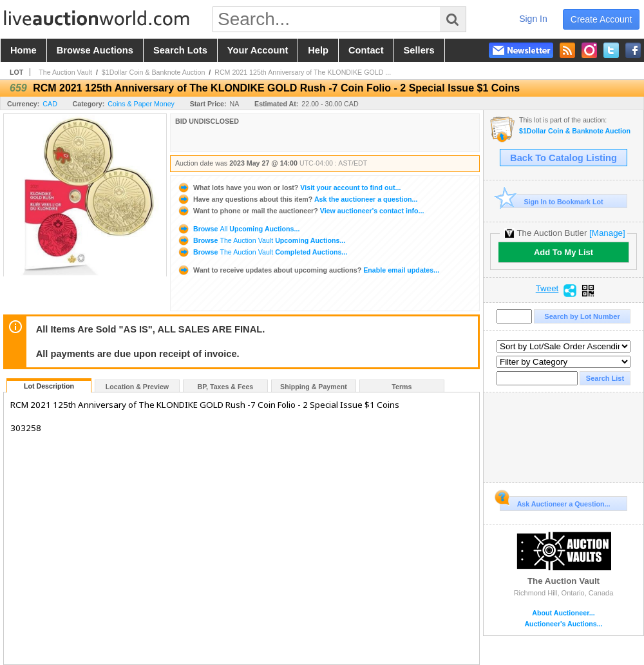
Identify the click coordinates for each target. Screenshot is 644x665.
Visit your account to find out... (289, 188)
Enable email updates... (308, 270)
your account (258, 50)
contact (366, 50)
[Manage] (607, 233)
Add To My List (563, 252)
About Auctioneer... (563, 613)
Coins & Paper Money (141, 104)
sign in (533, 19)
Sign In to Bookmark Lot (552, 201)
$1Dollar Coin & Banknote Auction (154, 72)
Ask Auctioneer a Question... (555, 502)
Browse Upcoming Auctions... (238, 229)
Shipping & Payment (314, 387)
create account (601, 19)
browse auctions (95, 50)
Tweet (547, 289)
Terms (402, 387)
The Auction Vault (65, 72)
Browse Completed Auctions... (262, 252)
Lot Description (49, 386)
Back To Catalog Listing (563, 158)
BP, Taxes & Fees (226, 387)
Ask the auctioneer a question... (297, 199)
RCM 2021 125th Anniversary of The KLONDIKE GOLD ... (303, 72)
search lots (180, 50)
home (24, 50)
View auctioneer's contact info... (300, 211)
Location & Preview (137, 387)
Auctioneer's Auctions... (563, 624)
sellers (419, 50)
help (318, 50)
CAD (50, 104)
